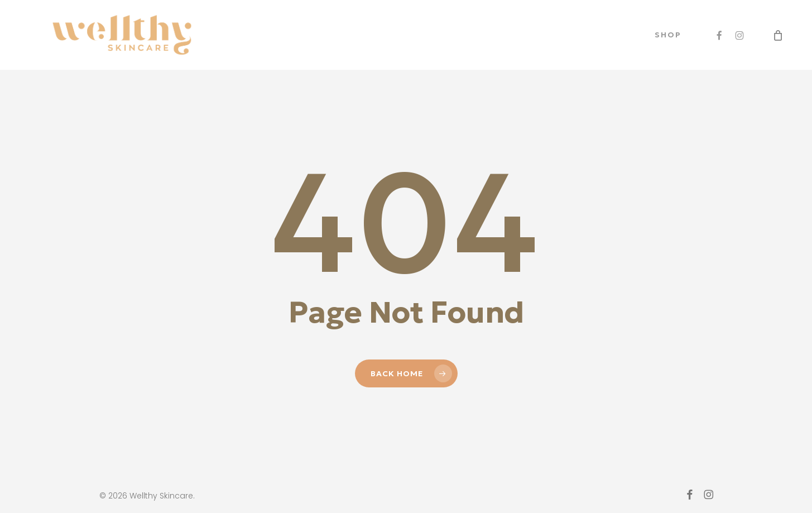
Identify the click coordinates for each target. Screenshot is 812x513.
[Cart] (778, 35)
